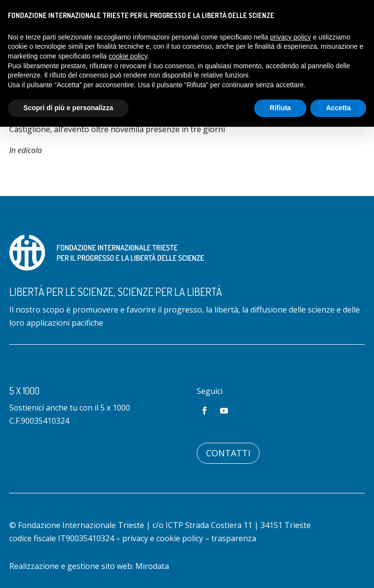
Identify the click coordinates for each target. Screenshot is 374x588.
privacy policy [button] (291, 37)
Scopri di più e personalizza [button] (68, 108)
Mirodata (152, 566)
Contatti (228, 453)
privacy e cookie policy (163, 538)
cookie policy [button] (128, 56)
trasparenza (234, 538)
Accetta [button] (338, 108)
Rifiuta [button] (280, 108)
